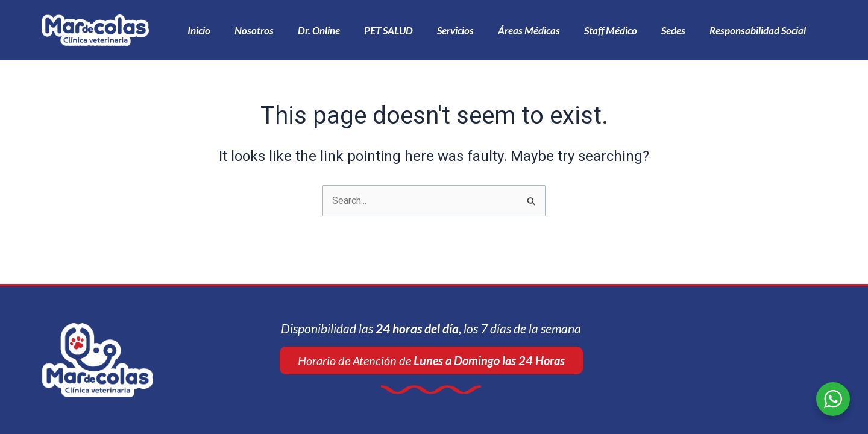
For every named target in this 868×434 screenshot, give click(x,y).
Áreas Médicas (529, 30)
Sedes (673, 30)
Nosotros (254, 30)
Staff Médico (611, 30)
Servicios (455, 30)
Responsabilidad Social (758, 30)
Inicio (199, 30)
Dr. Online (319, 30)
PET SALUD (388, 30)
